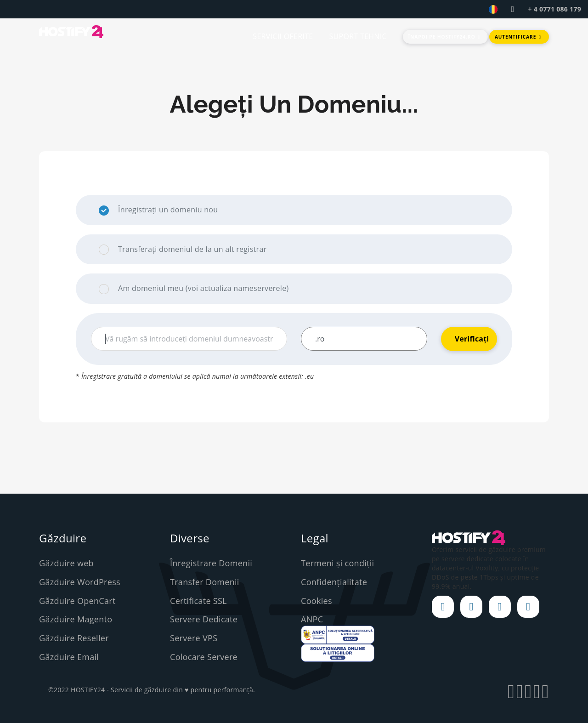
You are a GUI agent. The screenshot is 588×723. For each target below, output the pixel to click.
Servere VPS (194, 638)
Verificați (472, 339)
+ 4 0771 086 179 (555, 9)
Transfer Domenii (205, 582)
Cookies (317, 601)
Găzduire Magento (76, 619)
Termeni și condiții (337, 563)
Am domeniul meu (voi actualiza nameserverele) (194, 289)
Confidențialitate (334, 582)
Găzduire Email (69, 657)
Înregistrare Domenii (211, 563)
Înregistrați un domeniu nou (158, 210)
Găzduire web (66, 563)
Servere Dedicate (204, 619)
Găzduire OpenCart (77, 601)
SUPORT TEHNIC (358, 36)
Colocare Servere (204, 657)
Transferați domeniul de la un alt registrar (183, 250)
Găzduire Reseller (74, 638)
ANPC (312, 619)
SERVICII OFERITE (283, 36)
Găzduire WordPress (80, 582)
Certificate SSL (198, 601)
